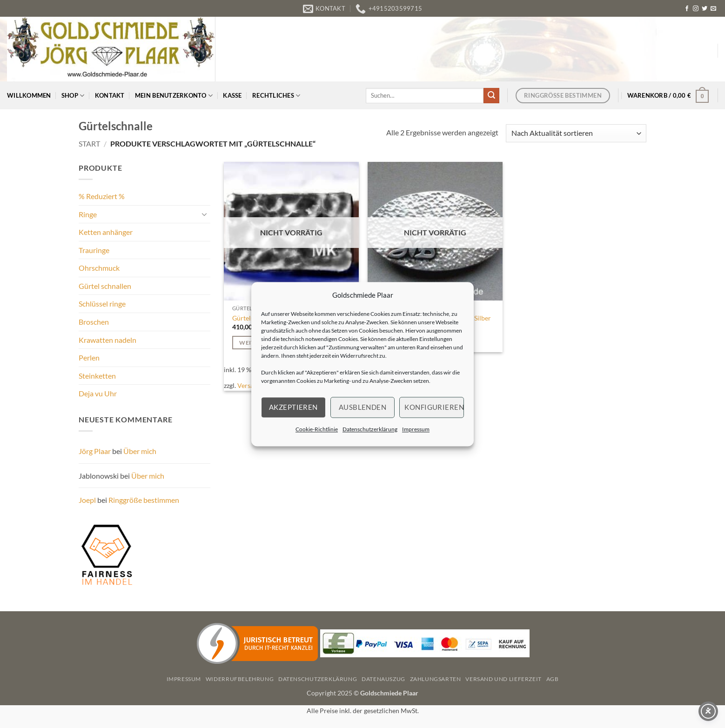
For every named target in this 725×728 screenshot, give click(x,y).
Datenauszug (383, 679)
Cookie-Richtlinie (317, 429)
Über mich (140, 451)
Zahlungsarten (436, 679)
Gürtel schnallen (105, 286)
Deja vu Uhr (98, 393)
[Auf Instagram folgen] (696, 9)
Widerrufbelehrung (240, 679)
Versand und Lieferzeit (503, 679)
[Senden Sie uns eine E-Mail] (713, 9)
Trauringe (94, 250)
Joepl (87, 500)
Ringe (88, 214)
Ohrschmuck (99, 268)
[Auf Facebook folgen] (687, 9)
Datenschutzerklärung (370, 429)
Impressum (416, 429)
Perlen (89, 357)
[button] (668, 95)
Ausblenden (363, 407)
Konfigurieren (434, 407)
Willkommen (29, 95)
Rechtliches (276, 96)
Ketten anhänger (106, 232)
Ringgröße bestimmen (144, 500)
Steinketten (97, 376)
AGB (553, 679)
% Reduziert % (102, 196)
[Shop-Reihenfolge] (576, 133)
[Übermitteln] (491, 96)
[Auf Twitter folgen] (705, 9)
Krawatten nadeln (107, 340)
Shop (73, 96)
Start (89, 144)
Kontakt (110, 95)
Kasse (232, 95)
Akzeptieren (293, 407)
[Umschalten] (205, 214)
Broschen (94, 322)
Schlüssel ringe (102, 304)
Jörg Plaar (95, 451)
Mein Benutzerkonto (174, 96)
